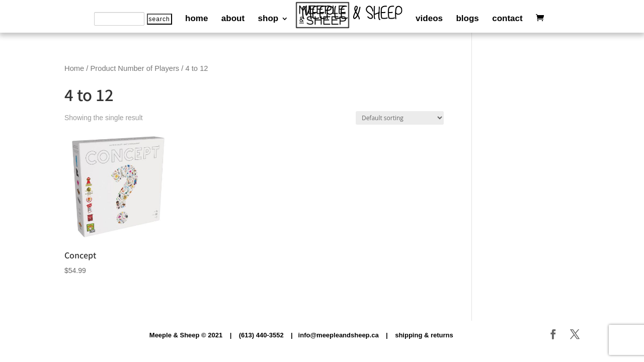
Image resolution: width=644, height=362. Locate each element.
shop (268, 19)
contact (507, 19)
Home (74, 68)
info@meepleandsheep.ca (339, 335)
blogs (467, 19)
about (233, 19)
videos (429, 19)
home (196, 19)
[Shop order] (400, 118)
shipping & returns (424, 335)
